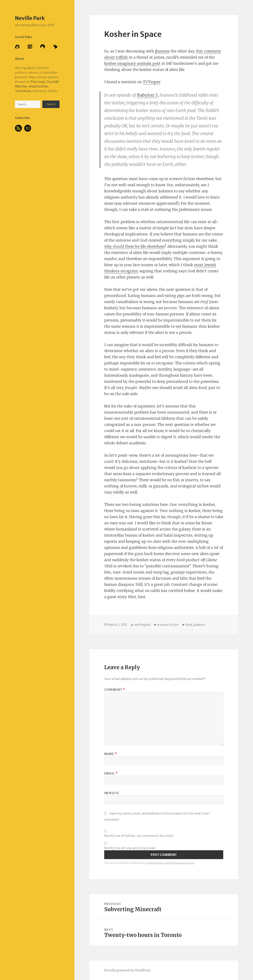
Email (111, 773)
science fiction (168, 625)
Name (111, 754)
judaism (199, 625)
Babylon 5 (147, 95)
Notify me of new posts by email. (130, 848)
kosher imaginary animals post (132, 63)
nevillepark (142, 625)
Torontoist (23, 91)
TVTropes (152, 82)
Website (112, 793)
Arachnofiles (38, 86)
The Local (38, 82)
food (189, 625)
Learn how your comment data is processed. (171, 863)
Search (51, 104)
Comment (115, 690)
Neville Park (30, 18)
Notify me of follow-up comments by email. (139, 836)
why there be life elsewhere (134, 246)
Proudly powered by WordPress (127, 970)
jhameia (162, 51)
